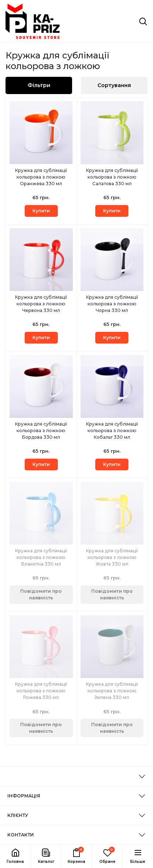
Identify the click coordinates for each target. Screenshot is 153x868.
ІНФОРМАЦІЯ (24, 796)
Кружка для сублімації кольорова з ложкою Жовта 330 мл (112, 557)
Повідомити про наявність (41, 594)
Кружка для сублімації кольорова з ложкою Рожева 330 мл (41, 691)
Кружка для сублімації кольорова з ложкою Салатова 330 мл (112, 177)
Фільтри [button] (39, 85)
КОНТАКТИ (21, 835)
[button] (46, 856)
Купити (41, 211)
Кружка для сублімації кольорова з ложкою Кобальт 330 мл (112, 431)
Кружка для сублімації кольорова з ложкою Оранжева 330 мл (41, 177)
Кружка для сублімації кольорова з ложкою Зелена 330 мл (112, 691)
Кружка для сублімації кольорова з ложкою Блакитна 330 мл (41, 557)
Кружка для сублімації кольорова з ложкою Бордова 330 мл (41, 431)
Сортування (114, 85)
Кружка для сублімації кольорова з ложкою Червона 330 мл (41, 304)
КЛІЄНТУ (18, 815)
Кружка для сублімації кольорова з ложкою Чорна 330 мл (112, 304)
